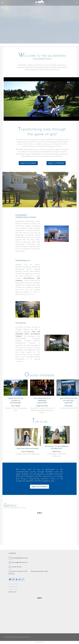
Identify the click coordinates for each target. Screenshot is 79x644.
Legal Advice (13, 587)
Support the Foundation (28, 163)
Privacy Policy (13, 589)
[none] (77, 2)
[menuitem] (77, 2)
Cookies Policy (14, 584)
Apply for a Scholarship (56, 163)
